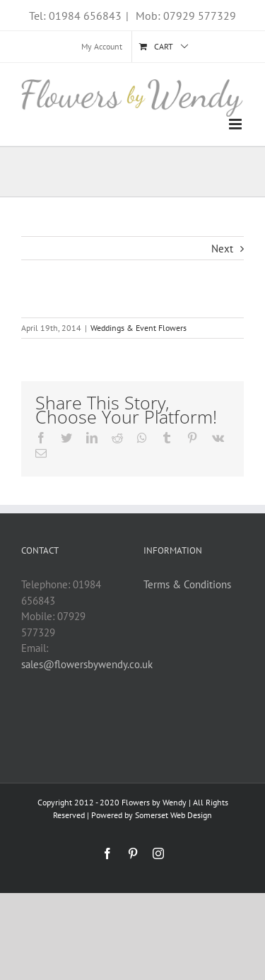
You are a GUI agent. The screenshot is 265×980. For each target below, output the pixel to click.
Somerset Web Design (173, 815)
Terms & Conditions (187, 584)
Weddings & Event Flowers (139, 328)
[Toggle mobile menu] (236, 124)
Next (222, 249)
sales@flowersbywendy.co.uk (87, 664)
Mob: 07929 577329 (184, 16)
